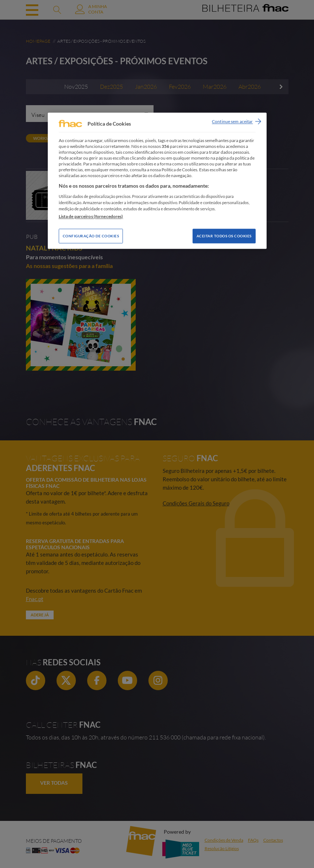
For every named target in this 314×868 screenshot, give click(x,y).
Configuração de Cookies (91, 236)
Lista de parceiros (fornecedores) (91, 216)
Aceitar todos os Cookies (224, 236)
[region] (157, 181)
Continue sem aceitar (232, 121)
